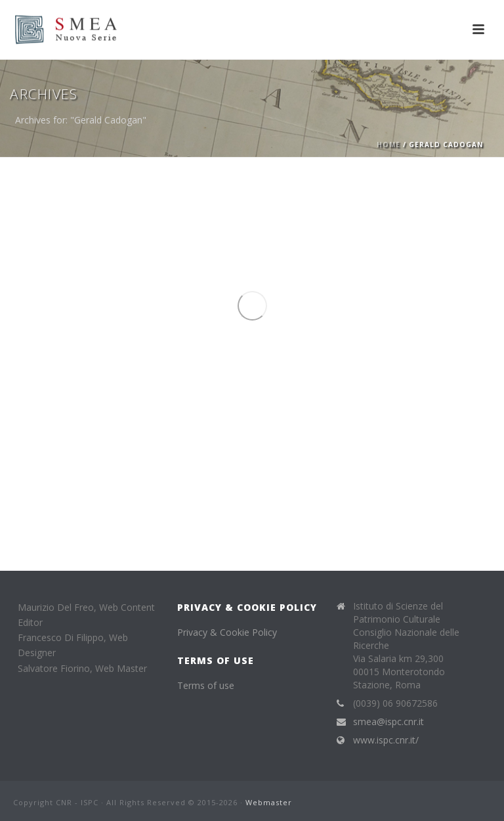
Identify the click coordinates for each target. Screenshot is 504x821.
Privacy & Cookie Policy (227, 632)
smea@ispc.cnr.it (388, 722)
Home (388, 144)
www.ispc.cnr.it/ (386, 740)
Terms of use (206, 685)
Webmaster (269, 802)
